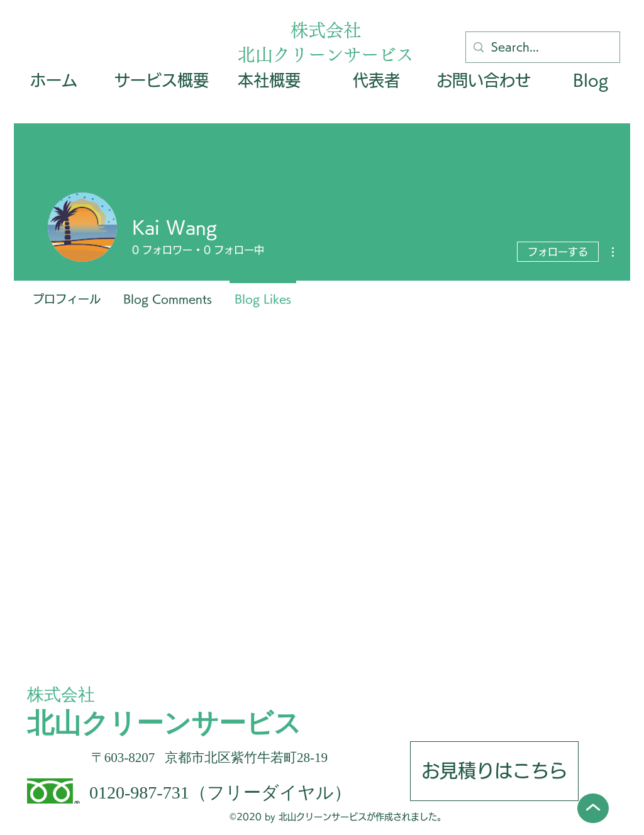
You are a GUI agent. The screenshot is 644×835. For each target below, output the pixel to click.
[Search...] (542, 47)
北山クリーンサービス (326, 55)
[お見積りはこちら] (494, 771)
